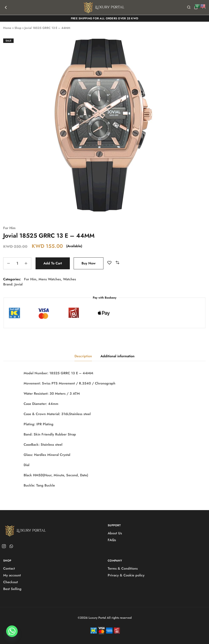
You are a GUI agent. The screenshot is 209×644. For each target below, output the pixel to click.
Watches (69, 279)
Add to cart (53, 263)
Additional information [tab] (117, 356)
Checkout (11, 582)
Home (7, 28)
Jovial (19, 284)
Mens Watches (50, 279)
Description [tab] (83, 356)
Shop (18, 28)
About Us (115, 533)
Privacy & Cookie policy (126, 575)
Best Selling (12, 589)
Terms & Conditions (123, 568)
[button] (117, 263)
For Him (9, 228)
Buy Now (89, 263)
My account (12, 575)
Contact (9, 568)
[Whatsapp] (12, 633)
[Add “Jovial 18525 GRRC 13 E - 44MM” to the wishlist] (109, 263)
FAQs (112, 540)
